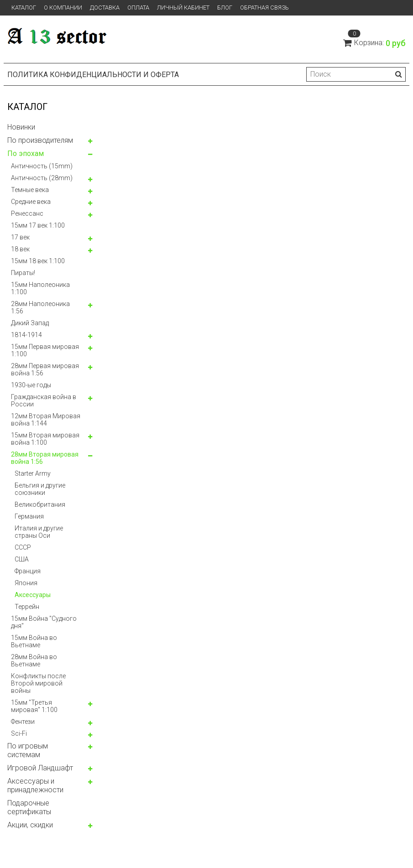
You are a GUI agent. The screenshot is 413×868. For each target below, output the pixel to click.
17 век (20, 237)
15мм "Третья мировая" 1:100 (34, 706)
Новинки (21, 127)
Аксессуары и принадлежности (35, 785)
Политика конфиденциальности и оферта (93, 75)
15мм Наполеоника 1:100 (40, 288)
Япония (26, 583)
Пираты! (23, 273)
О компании (63, 8)
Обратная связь (264, 8)
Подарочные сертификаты (29, 807)
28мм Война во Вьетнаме (34, 660)
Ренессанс (27, 213)
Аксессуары (33, 595)
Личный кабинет (183, 8)
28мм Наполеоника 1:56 (40, 307)
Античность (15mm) (42, 166)
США (22, 559)
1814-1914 (26, 335)
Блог (225, 8)
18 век (20, 249)
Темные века (30, 190)
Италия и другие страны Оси (39, 532)
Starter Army (33, 473)
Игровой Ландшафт (40, 768)
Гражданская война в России (44, 400)
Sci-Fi (19, 733)
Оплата (138, 8)
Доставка (105, 8)
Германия (29, 516)
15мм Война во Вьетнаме (34, 641)
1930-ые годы (31, 385)
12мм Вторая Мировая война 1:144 (46, 420)
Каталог (24, 8)
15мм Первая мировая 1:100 (45, 350)
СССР (23, 547)
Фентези (23, 722)
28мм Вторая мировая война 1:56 (45, 458)
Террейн (27, 607)
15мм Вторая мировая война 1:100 (45, 439)
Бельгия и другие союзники (40, 489)
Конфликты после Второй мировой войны (38, 683)
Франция (28, 571)
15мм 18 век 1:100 (38, 261)
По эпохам (26, 153)
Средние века (31, 202)
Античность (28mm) (42, 178)
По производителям (40, 140)
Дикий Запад (30, 323)
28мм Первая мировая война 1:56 (45, 369)
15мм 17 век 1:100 (38, 225)
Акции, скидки (30, 825)
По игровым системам (28, 750)
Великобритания (40, 504)
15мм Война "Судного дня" (44, 622)
